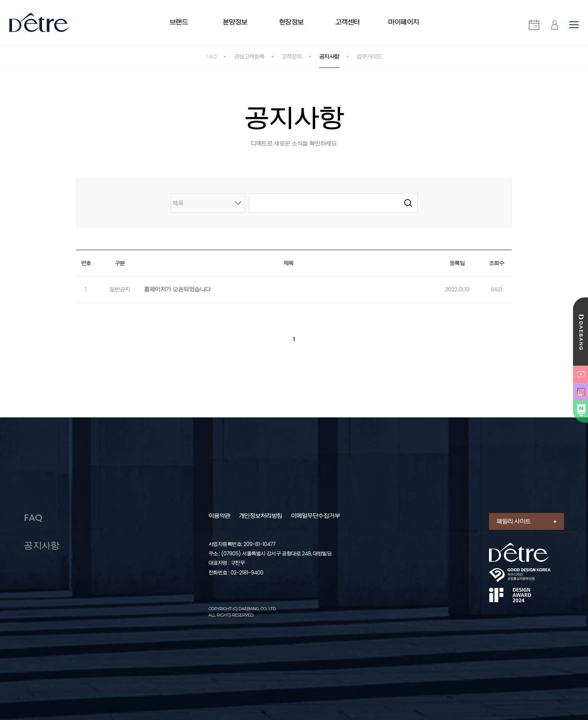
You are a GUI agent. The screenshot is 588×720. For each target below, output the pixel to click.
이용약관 (219, 516)
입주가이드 (369, 56)
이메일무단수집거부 (316, 516)
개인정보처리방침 (261, 516)
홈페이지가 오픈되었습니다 (177, 289)
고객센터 (348, 22)
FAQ (211, 56)
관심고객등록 (249, 56)
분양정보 (235, 22)
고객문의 (292, 56)
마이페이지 (404, 22)
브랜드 (179, 22)
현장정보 (291, 22)
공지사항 (329, 56)
